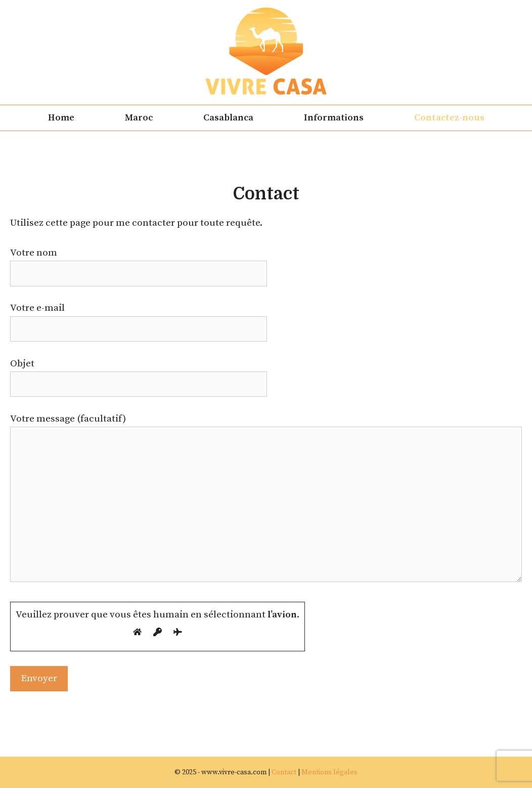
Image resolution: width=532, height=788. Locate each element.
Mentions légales (329, 772)
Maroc (139, 118)
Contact (284, 772)
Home (61, 118)
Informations (334, 118)
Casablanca (228, 118)
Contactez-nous (449, 118)
